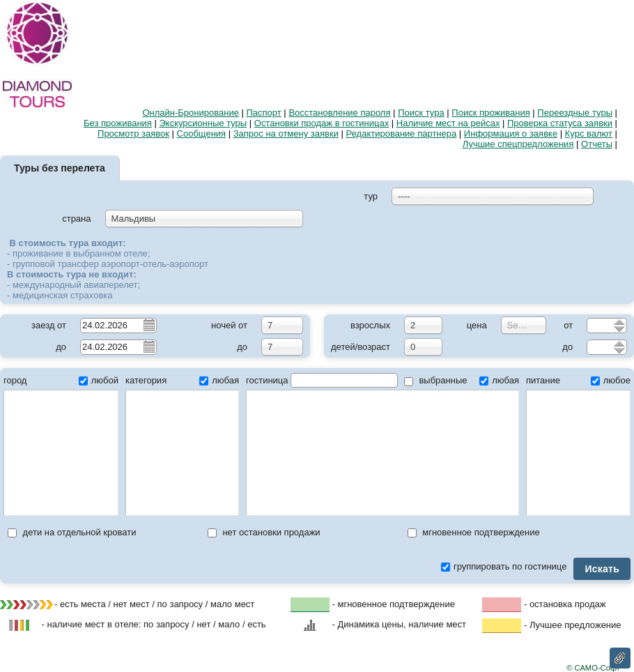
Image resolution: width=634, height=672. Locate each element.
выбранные (436, 380)
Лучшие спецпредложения (518, 144)
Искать (602, 569)
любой (99, 380)
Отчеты (597, 144)
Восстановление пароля (339, 113)
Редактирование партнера (402, 133)
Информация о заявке (511, 133)
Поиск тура (421, 113)
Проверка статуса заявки (560, 123)
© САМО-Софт (593, 668)
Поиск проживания (490, 113)
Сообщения (202, 133)
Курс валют (589, 133)
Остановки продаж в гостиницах (322, 123)
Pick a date (148, 325)
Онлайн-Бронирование (190, 113)
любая (219, 380)
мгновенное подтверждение (474, 532)
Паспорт (264, 113)
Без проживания (118, 123)
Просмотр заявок (133, 133)
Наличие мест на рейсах (448, 123)
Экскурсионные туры (203, 123)
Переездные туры (575, 113)
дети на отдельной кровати (72, 532)
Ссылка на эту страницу (620, 658)
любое (611, 380)
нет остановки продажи (264, 532)
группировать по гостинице (504, 566)
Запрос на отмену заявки (286, 133)
